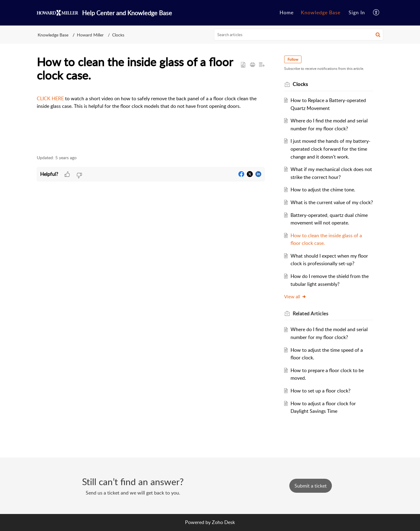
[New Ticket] (311, 486)
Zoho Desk (223, 522)
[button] (376, 13)
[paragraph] (151, 103)
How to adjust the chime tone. (323, 190)
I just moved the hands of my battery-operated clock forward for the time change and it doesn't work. (330, 149)
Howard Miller (90, 35)
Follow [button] (293, 59)
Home (287, 12)
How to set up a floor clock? (320, 391)
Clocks (118, 35)
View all (295, 296)
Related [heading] (310, 313)
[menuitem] (287, 13)
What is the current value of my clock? (332, 202)
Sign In (357, 12)
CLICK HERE (51, 98)
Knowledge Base (321, 12)
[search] (299, 35)
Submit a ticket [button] (311, 486)
